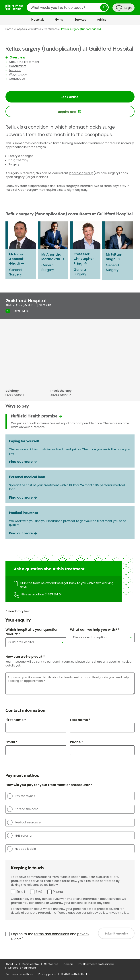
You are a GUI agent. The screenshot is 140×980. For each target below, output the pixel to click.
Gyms (59, 20)
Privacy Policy (118, 913)
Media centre (30, 964)
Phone (58, 892)
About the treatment (24, 62)
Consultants (18, 66)
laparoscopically (81, 173)
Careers (68, 964)
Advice (102, 20)
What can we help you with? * (95, 629)
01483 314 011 (54, 594)
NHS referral (20, 835)
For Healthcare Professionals (97, 964)
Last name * (80, 720)
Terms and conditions (19, 974)
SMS (39, 892)
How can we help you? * (25, 657)
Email (21, 892)
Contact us (17, 79)
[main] (70, 492)
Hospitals (38, 20)
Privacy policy (47, 974)
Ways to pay (18, 74)
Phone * (76, 742)
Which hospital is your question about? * (32, 632)
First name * (16, 720)
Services (80, 20)
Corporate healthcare (22, 968)
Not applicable (22, 849)
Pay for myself (21, 796)
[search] (68, 7)
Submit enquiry (116, 934)
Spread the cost (23, 809)
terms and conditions (52, 934)
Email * (11, 742)
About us (11, 964)
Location (15, 70)
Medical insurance (24, 822)
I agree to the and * (50, 936)
